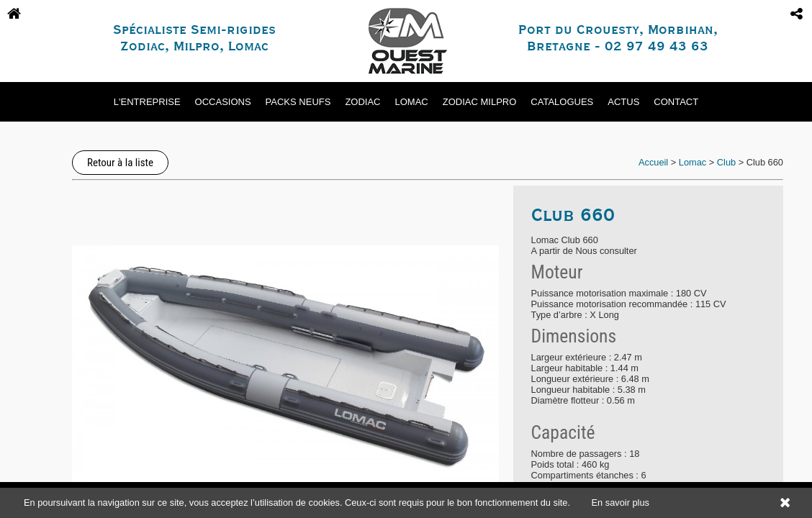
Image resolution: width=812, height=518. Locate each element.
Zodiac (362, 102)
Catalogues (562, 102)
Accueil (653, 162)
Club (726, 162)
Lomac (412, 102)
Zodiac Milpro (480, 102)
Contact (676, 102)
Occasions (223, 102)
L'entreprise (147, 102)
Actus (623, 102)
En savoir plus (621, 503)
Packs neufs (298, 102)
